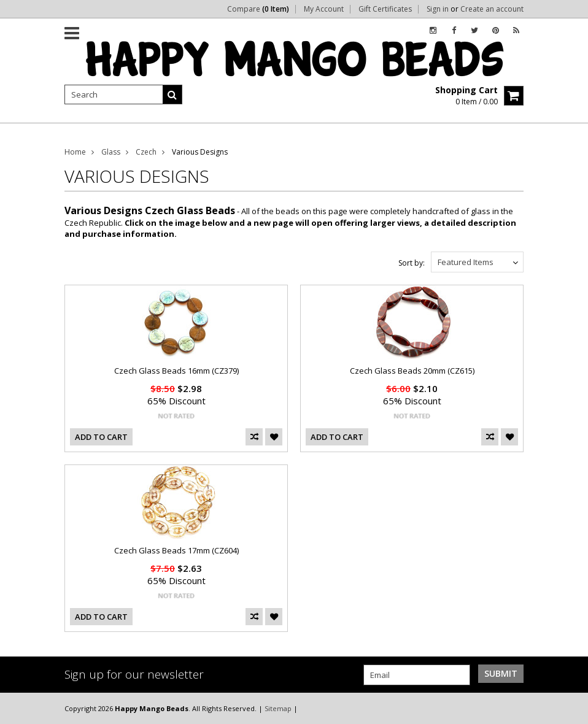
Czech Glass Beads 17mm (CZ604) (176, 550)
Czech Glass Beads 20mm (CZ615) (412, 371)
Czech (146, 152)
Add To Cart (101, 437)
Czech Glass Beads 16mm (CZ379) (176, 371)
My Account (324, 9)
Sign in (438, 9)
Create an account (492, 9)
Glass (111, 152)
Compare (258, 9)
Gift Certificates (385, 9)
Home (75, 152)
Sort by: (412, 263)
